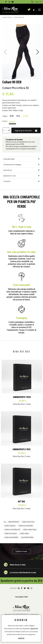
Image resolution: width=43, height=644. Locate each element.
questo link (34, 629)
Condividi (7, 181)
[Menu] (40, 10)
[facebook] (22, 588)
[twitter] (25, 588)
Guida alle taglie (9, 159)
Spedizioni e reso (10, 176)
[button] (37, 52)
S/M (12, 116)
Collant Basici (7, 17)
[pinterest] (28, 588)
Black (12, 122)
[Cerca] (32, 2)
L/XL (26, 116)
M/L (18, 116)
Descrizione (8, 170)
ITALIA (37, 2)
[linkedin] (19, 588)
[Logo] (10, 10)
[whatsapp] (32, 588)
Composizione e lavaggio (12, 165)
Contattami (21, 551)
